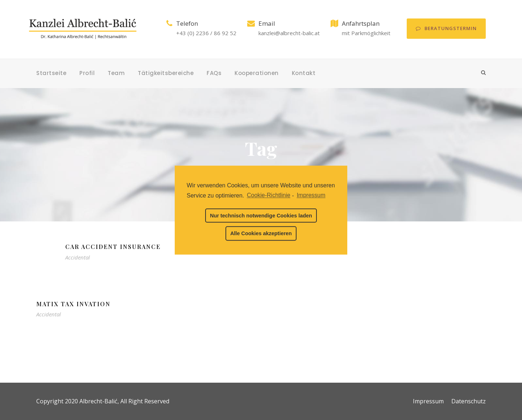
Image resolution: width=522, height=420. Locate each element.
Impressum (428, 401)
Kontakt (304, 73)
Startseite (51, 73)
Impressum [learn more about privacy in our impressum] (311, 195)
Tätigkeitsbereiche (166, 73)
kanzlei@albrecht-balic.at (289, 33)
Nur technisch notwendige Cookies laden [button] (261, 216)
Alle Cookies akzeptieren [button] (261, 233)
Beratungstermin (446, 28)
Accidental (78, 257)
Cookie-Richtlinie (269, 195)
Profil (87, 73)
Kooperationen (257, 73)
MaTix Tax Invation (73, 304)
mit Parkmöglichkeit (366, 33)
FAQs (214, 73)
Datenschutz (469, 401)
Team (116, 73)
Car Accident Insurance (113, 247)
